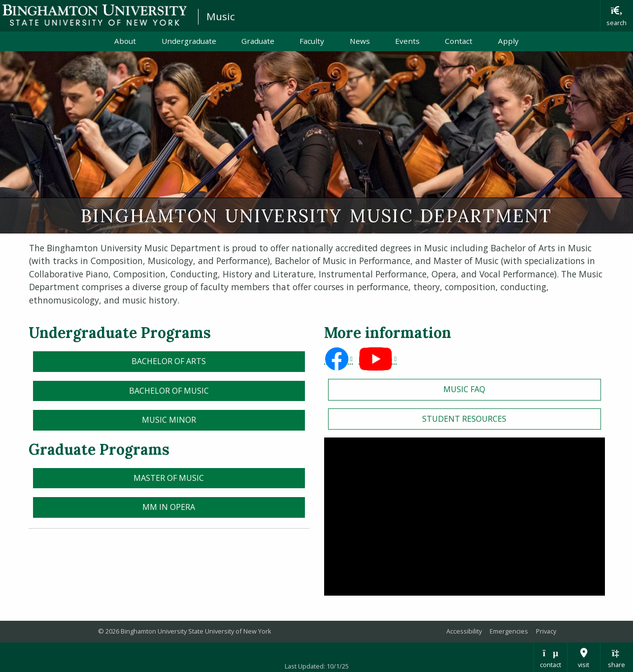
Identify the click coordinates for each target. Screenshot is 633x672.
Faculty (312, 41)
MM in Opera (169, 507)
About (125, 41)
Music (221, 16)
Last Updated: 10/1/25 (317, 666)
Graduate (258, 41)
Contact (459, 41)
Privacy (546, 631)
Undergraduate (189, 41)
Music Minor (169, 420)
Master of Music (169, 478)
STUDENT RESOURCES (464, 419)
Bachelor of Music (169, 391)
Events (407, 41)
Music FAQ (464, 389)
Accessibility (464, 631)
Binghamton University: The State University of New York (95, 15)
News (360, 41)
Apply (508, 41)
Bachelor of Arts (169, 361)
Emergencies (509, 631)
